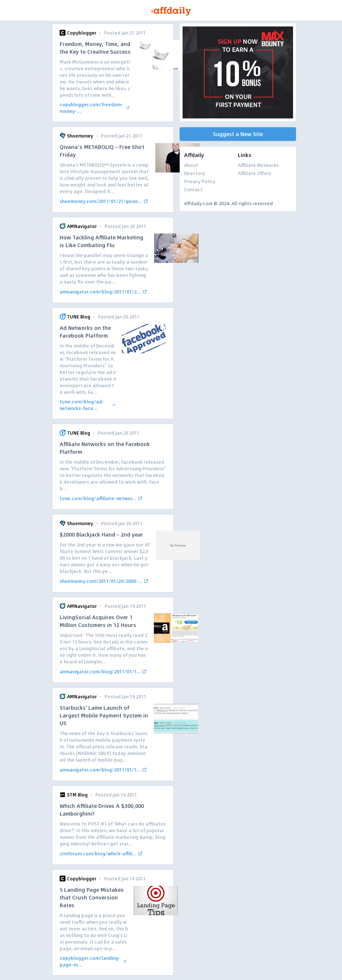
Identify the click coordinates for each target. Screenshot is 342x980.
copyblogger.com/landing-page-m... (94, 961)
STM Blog (77, 795)
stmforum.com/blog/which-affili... (102, 854)
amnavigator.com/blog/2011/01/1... (104, 671)
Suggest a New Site (238, 134)
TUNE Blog (79, 317)
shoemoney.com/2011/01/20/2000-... (105, 581)
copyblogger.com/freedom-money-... (95, 108)
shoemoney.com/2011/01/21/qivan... (105, 201)
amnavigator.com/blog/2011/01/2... (104, 292)
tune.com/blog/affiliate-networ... (102, 498)
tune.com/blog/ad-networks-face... (88, 405)
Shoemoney (80, 136)
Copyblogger (82, 33)
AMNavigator (82, 226)
